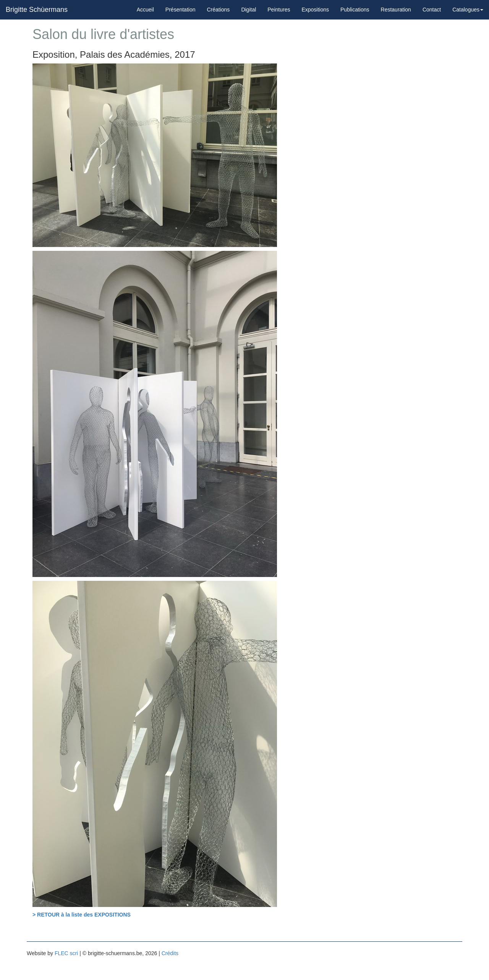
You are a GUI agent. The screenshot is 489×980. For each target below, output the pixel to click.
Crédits (170, 953)
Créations (218, 10)
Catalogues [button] (468, 10)
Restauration (396, 10)
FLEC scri (66, 953)
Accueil (145, 10)
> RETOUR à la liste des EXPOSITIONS (82, 915)
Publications (355, 10)
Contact (432, 10)
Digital (249, 10)
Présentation (181, 10)
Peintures (279, 10)
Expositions (315, 10)
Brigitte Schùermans (37, 10)
